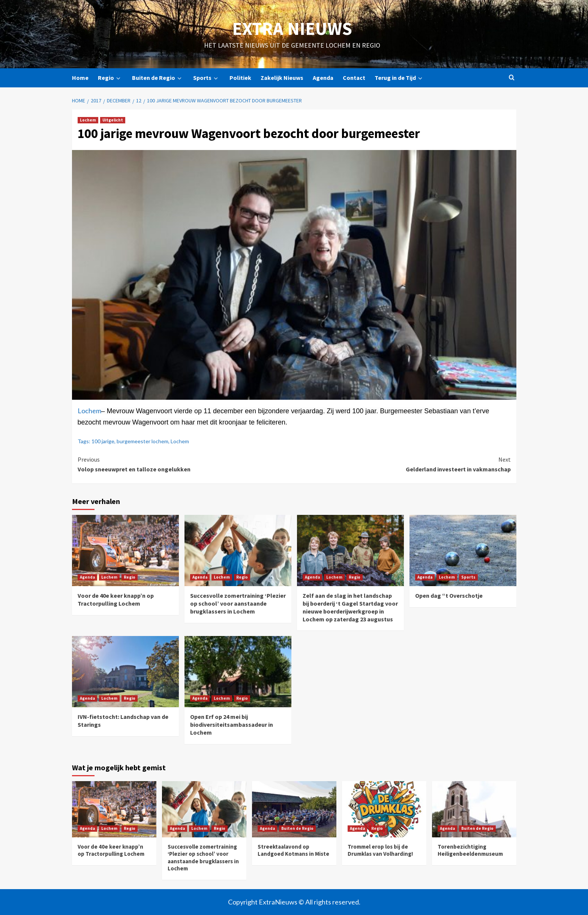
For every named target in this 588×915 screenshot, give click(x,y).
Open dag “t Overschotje (449, 595)
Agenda (323, 78)
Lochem (88, 120)
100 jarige (103, 441)
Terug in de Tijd (400, 78)
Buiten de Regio (158, 78)
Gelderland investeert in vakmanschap (402, 464)
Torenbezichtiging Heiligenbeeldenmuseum (470, 850)
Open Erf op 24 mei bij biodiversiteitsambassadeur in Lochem (232, 724)
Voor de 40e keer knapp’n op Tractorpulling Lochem (116, 599)
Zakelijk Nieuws (282, 78)
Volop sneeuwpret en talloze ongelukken (186, 464)
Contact (354, 78)
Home (80, 78)
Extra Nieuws (292, 28)
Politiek (240, 78)
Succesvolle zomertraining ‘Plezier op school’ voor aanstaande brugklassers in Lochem (238, 603)
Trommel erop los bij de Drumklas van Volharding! (380, 850)
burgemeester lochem (142, 441)
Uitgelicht (113, 120)
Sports (207, 78)
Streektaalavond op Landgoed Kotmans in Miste (293, 850)
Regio (110, 78)
